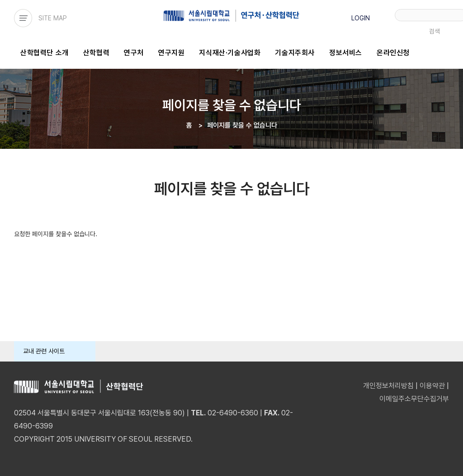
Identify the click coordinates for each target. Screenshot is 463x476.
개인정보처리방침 (388, 386)
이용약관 (432, 386)
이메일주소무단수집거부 (414, 399)
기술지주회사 (295, 53)
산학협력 (96, 53)
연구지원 (171, 53)
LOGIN (361, 18)
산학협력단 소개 (45, 53)
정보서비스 (346, 53)
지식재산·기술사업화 (230, 53)
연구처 (134, 53)
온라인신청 (393, 53)
